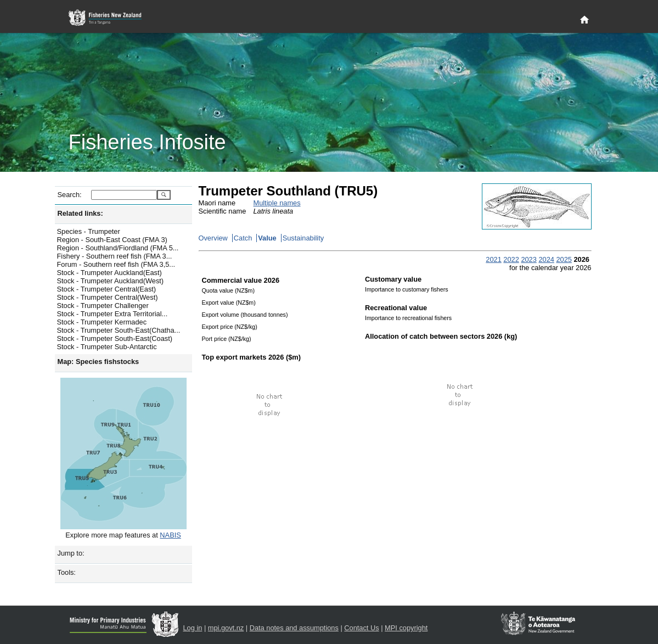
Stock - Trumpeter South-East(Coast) (115, 338)
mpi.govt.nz (226, 628)
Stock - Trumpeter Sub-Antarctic (107, 347)
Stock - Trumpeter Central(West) (108, 297)
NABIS (170, 535)
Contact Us (361, 628)
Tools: (67, 572)
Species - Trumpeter (89, 231)
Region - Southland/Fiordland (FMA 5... (118, 248)
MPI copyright (406, 628)
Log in (193, 628)
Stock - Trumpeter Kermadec (102, 322)
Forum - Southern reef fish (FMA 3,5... (116, 264)
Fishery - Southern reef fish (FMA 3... (115, 256)
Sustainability (303, 238)
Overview (213, 238)
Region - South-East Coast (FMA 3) (112, 240)
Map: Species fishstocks (99, 362)
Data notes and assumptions (294, 628)
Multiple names (277, 203)
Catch (243, 238)
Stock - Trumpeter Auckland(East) (109, 273)
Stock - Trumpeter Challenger (103, 306)
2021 (493, 259)
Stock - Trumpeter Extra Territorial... (113, 314)
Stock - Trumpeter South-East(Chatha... (119, 330)
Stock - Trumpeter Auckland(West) (111, 281)
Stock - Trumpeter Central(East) (107, 289)
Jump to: (71, 553)
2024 (546, 259)
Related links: (80, 213)
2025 (564, 259)
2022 (511, 259)
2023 (528, 259)
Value (267, 238)
